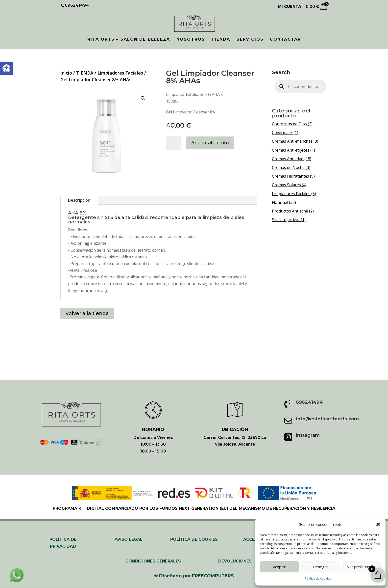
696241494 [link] (309, 402)
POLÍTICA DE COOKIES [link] (194, 539)
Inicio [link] (66, 73)
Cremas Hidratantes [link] (291, 176)
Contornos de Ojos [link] (289, 124)
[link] (6, 68)
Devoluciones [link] (235, 561)
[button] (378, 524)
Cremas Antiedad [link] (288, 159)
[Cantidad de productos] (173, 143)
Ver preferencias (361, 567)
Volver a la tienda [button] (87, 313)
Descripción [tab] (79, 200)
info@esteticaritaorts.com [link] (327, 419)
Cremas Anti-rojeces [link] (291, 150)
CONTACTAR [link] (285, 40)
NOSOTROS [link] (191, 40)
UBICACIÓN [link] (235, 429)
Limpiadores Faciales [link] (120, 73)
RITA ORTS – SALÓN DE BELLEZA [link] (129, 40)
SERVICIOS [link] (250, 40)
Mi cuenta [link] (290, 7)
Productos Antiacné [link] (290, 211)
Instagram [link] (308, 435)
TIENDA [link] (221, 40)
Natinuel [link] (280, 202)
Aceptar (280, 567)
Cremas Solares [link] (286, 185)
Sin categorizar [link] (286, 220)
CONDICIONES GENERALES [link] (153, 561)
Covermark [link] (282, 133)
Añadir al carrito (210, 143)
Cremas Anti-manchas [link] (292, 141)
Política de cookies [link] (318, 578)
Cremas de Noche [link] (288, 167)
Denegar (320, 567)
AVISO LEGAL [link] (129, 539)
